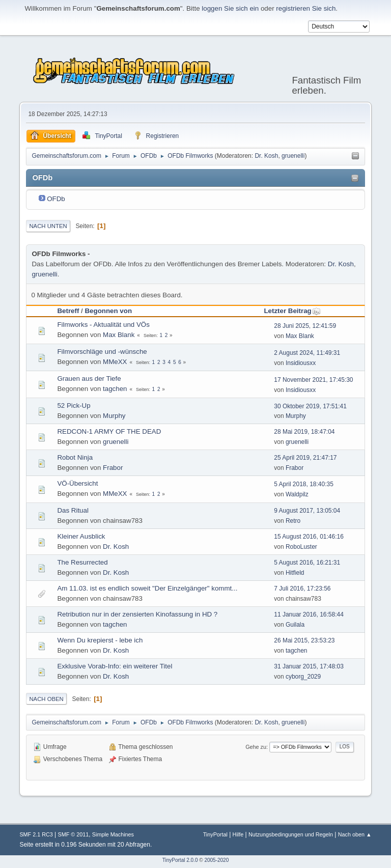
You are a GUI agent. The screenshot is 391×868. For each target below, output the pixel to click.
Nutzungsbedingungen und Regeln (291, 834)
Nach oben (46, 699)
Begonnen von (108, 311)
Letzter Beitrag (292, 311)
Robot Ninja (75, 457)
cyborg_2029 (303, 677)
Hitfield (295, 573)
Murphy (114, 416)
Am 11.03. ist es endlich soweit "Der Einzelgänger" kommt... (147, 588)
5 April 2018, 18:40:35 (304, 484)
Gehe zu (256, 747)
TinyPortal (215, 834)
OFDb (56, 199)
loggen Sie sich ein (230, 8)
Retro (293, 521)
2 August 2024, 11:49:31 (307, 353)
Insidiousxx (301, 363)
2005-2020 (216, 860)
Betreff (68, 311)
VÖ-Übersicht (77, 483)
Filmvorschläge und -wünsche (102, 352)
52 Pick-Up (74, 405)
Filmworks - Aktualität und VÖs (103, 325)
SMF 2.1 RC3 (36, 834)
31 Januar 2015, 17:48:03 (309, 666)
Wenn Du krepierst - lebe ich (100, 640)
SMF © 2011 (73, 834)
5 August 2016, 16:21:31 (307, 563)
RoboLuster (301, 547)
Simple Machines (113, 834)
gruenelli (293, 156)
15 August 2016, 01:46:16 (309, 537)
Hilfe (238, 834)
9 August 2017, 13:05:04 (307, 511)
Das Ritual (73, 510)
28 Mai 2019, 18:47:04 (304, 432)
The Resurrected (82, 562)
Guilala (295, 625)
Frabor (113, 468)
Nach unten (48, 226)
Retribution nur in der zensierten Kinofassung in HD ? (137, 614)
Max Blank (119, 335)
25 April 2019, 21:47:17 (305, 458)
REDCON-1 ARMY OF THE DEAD (109, 431)
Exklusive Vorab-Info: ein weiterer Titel (115, 666)
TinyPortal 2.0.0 (180, 860)
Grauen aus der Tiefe (89, 379)
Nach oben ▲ (355, 834)
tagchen (115, 389)
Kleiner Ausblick (81, 536)
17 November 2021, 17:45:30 (313, 380)
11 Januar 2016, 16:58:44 (309, 614)
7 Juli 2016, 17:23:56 (302, 589)
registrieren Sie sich (306, 8)
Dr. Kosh (266, 156)
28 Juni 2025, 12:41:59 (305, 326)
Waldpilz (297, 494)
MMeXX (115, 362)
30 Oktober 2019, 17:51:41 (310, 406)
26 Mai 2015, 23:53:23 (304, 640)
